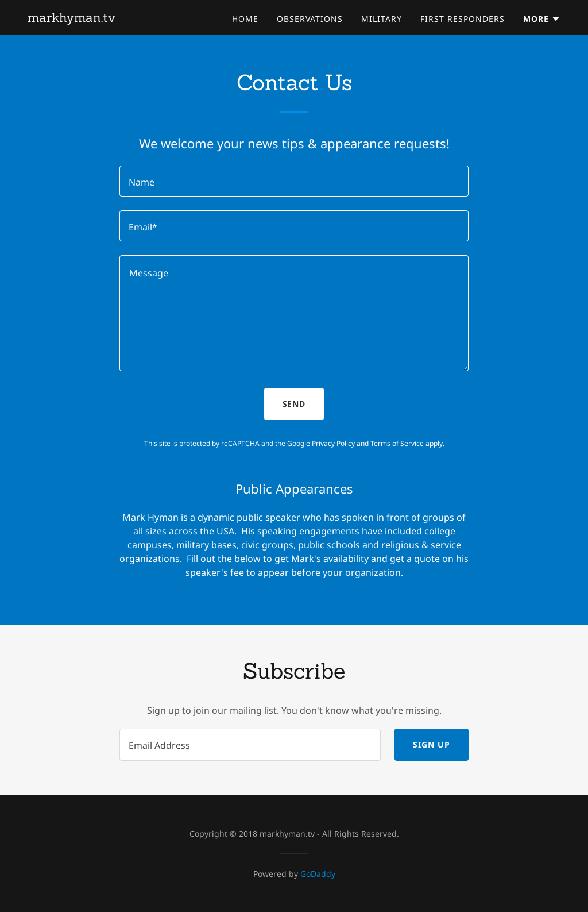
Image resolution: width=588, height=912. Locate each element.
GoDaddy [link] (318, 874)
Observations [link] (310, 19)
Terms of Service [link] (397, 443)
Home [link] (245, 19)
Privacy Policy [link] (333, 443)
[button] (542, 19)
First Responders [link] (463, 19)
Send (294, 404)
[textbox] (294, 181)
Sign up (432, 744)
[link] (71, 18)
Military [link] (382, 19)
